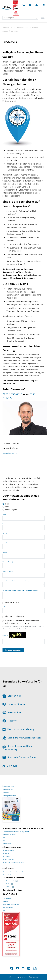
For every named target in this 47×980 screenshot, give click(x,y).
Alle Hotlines (7, 899)
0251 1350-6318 (12, 394)
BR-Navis (10, 766)
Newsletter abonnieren (11, 905)
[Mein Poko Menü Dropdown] (37, 5)
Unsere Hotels (8, 875)
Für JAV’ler (6, 853)
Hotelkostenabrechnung (18, 729)
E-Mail (5, 543)
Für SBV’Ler (7, 856)
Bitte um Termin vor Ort (15, 616)
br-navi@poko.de (10, 453)
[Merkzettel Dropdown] (30, 5)
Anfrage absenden (13, 650)
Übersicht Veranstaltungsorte (13, 872)
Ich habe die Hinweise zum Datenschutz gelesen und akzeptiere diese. (22, 622)
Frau (7, 507)
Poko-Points (12, 712)
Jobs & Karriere (8, 908)
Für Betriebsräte (8, 850)
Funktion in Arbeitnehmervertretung (15, 581)
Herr (7, 504)
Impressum (21, 977)
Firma (5, 552)
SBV (4, 841)
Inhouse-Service (14, 704)
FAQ (4, 911)
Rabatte (10, 721)
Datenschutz (33, 977)
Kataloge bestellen (9, 796)
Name (5, 533)
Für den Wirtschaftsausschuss (13, 862)
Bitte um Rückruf (12, 602)
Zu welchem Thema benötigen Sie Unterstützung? (20, 590)
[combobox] (20, 18)
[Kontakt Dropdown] (24, 5)
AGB (11, 977)
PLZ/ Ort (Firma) (8, 571)
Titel (4, 514)
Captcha (5, 635)
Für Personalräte (9, 859)
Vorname (6, 524)
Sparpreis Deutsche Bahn (19, 757)
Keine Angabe (11, 510)
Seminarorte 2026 (9, 835)
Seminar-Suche (8, 790)
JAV (4, 838)
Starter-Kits (12, 696)
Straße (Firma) (8, 562)
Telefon (5, 607)
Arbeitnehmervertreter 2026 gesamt (16, 832)
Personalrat (7, 844)
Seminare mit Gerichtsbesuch (22, 738)
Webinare (6, 793)
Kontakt (5, 902)
